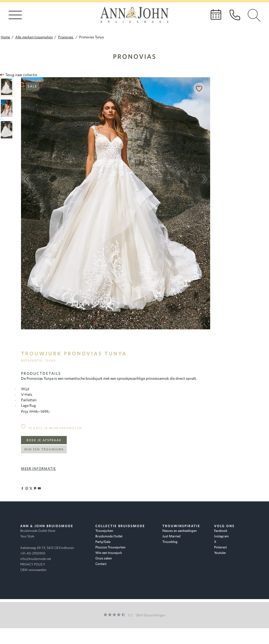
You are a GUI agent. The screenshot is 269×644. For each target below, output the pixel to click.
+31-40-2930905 (33, 553)
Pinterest (220, 547)
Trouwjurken (104, 531)
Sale (32, 86)
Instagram (221, 536)
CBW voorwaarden (33, 570)
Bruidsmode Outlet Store (38, 531)
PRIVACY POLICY (33, 564)
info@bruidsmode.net (36, 559)
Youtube (220, 553)
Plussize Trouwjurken (110, 547)
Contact (101, 564)
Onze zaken (104, 558)
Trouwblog (170, 542)
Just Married (171, 536)
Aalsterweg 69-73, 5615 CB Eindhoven (47, 548)
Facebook (221, 531)
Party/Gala (103, 542)
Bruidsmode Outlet (109, 536)
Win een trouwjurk (44, 449)
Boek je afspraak (44, 440)
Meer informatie (38, 469)
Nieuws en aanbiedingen (180, 531)
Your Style (27, 536)
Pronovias (135, 56)
